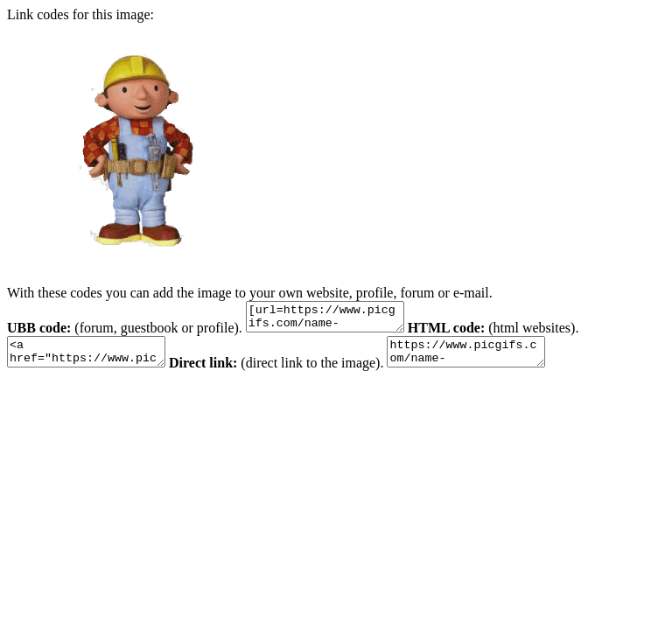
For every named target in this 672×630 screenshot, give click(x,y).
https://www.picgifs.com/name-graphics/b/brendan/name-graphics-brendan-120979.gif (492, 360)
